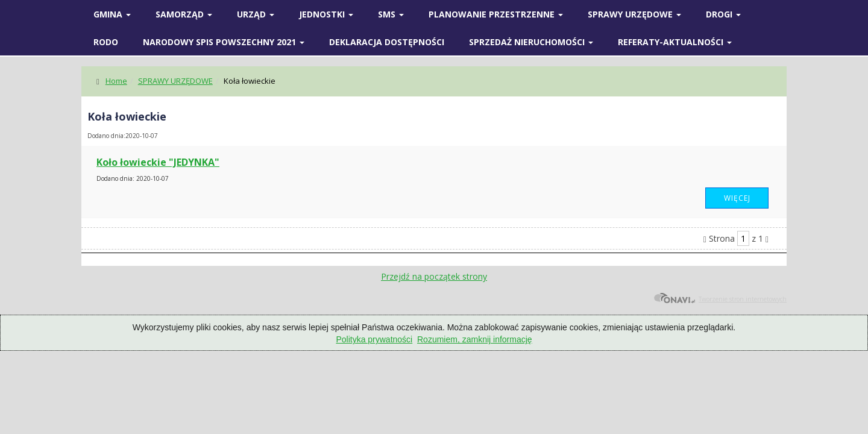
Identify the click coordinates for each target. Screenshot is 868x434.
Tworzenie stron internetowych (720, 299)
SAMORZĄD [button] (184, 14)
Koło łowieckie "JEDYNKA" (158, 162)
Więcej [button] (737, 198)
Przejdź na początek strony (434, 276)
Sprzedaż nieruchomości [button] (531, 42)
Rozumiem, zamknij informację (475, 339)
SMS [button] (391, 14)
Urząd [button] (256, 14)
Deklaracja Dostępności (387, 42)
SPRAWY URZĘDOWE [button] (634, 14)
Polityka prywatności (374, 339)
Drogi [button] (723, 14)
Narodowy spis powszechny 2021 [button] (224, 42)
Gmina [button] (112, 14)
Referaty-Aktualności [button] (675, 42)
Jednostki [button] (326, 14)
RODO (106, 42)
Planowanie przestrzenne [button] (496, 14)
